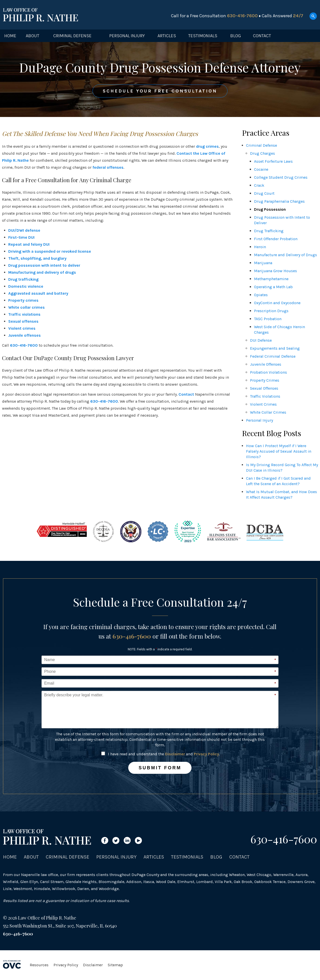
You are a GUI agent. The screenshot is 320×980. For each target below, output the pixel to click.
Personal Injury (127, 36)
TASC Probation (268, 319)
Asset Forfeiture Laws (273, 161)
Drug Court (264, 193)
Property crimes (23, 300)
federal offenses (108, 167)
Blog (236, 36)
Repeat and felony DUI (29, 244)
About (32, 36)
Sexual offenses (23, 321)
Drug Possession (270, 209)
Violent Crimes (263, 404)
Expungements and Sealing (275, 348)
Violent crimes (22, 328)
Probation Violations (268, 372)
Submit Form (160, 768)
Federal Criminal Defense (273, 356)
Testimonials (203, 36)
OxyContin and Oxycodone (277, 303)
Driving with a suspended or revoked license (50, 251)
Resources (39, 965)
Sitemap (115, 965)
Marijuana (263, 263)
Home (10, 36)
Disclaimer (175, 754)
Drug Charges (262, 153)
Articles (167, 36)
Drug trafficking (23, 279)
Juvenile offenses (24, 335)
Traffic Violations (265, 396)
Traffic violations (24, 314)
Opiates (261, 295)
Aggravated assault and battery (38, 293)
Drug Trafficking (269, 231)
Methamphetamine (271, 279)
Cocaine (261, 169)
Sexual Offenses (264, 388)
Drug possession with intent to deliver (44, 265)
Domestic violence (26, 286)
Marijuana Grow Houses (275, 271)
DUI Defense (261, 340)
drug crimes (207, 146)
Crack (259, 185)
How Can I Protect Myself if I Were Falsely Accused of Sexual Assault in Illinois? (279, 451)
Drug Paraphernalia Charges (279, 201)
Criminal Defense (72, 36)
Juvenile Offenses (266, 364)
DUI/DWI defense (24, 230)
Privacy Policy (206, 754)
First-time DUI (21, 237)
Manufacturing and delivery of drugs (42, 272)
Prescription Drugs (271, 311)
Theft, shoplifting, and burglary (37, 258)
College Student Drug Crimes (281, 177)
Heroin (260, 247)
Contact (262, 36)
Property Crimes (265, 380)
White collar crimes (26, 307)
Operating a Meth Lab (273, 287)
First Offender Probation (276, 239)
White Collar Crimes (268, 412)
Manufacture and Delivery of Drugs (285, 255)
